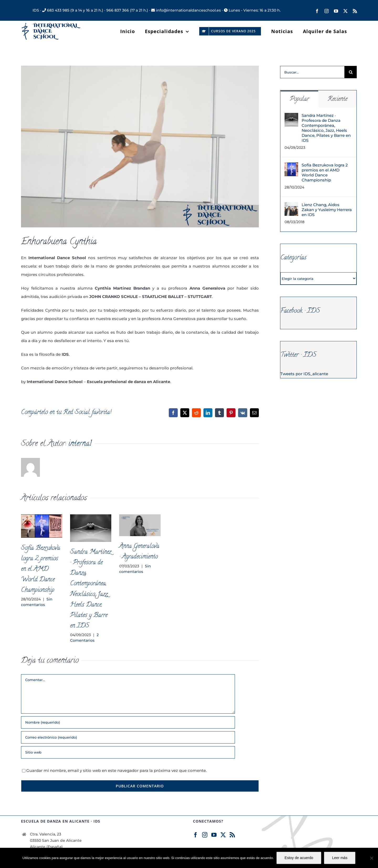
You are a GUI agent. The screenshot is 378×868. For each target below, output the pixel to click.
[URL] (128, 752)
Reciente (337, 99)
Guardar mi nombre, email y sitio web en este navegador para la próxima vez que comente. (116, 770)
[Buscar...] (312, 72)
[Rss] (232, 835)
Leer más (340, 858)
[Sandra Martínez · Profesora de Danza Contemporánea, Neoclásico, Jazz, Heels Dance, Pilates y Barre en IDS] (291, 117)
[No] (371, 858)
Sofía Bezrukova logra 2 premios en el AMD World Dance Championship (41, 569)
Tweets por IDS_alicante (304, 374)
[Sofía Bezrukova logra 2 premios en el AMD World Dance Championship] (291, 167)
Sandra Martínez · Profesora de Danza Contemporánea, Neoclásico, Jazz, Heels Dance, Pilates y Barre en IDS (326, 128)
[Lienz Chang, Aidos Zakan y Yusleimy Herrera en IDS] (291, 206)
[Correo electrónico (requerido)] (128, 737)
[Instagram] (205, 835)
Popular (299, 99)
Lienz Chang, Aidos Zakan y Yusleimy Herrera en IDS (327, 210)
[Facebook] (196, 835)
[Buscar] (351, 72)
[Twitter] (223, 835)
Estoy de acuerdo (299, 858)
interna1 (80, 444)
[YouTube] (214, 835)
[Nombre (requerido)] (128, 722)
